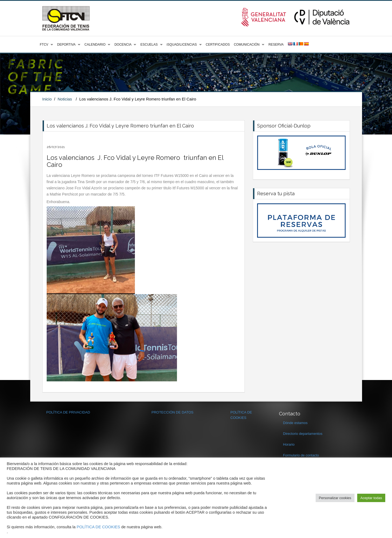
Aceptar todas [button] (371, 498)
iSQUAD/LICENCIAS (182, 45)
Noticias (65, 99)
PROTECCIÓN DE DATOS (173, 412)
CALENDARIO (95, 45)
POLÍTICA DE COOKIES (98, 527)
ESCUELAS (149, 45)
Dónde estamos (295, 423)
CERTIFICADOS (218, 45)
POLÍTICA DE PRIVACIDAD (68, 412)
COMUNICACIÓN (247, 45)
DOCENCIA (123, 45)
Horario (289, 444)
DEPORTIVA (66, 45)
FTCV (44, 45)
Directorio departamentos (303, 434)
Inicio (47, 99)
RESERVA (276, 45)
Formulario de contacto (301, 455)
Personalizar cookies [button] (335, 498)
